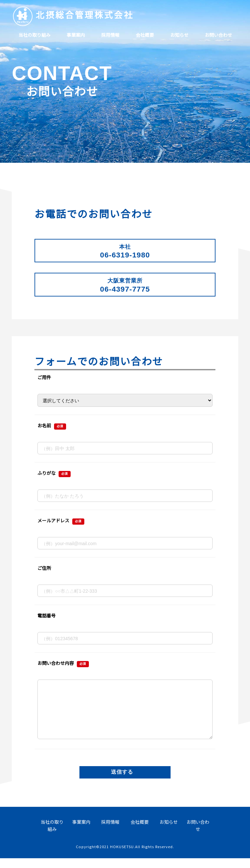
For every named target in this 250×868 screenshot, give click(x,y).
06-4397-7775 (125, 285)
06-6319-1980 (125, 251)
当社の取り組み (35, 35)
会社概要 (145, 35)
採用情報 (110, 35)
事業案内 (76, 35)
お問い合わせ (218, 35)
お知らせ (179, 35)
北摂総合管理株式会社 (85, 15)
